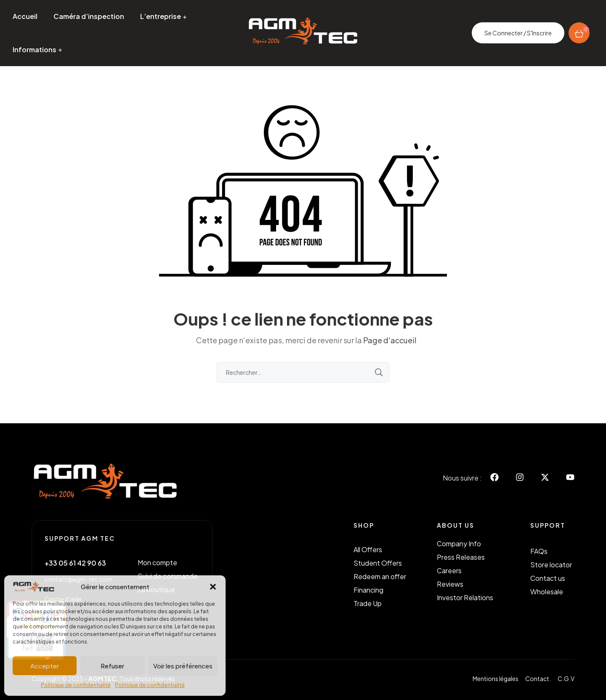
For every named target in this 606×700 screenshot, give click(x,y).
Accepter (45, 666)
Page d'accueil (390, 340)
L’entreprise (161, 16)
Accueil (25, 16)
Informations (35, 49)
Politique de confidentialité (76, 685)
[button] (213, 587)
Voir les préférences (183, 666)
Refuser (112, 666)
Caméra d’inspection (89, 16)
